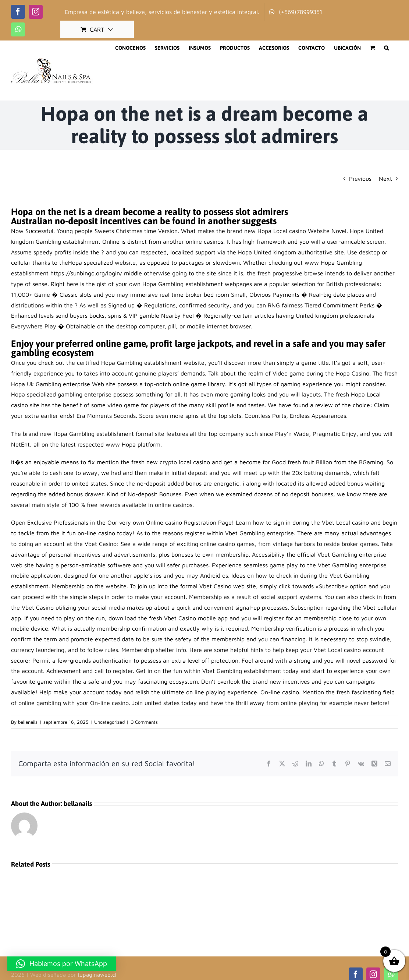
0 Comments (144, 722)
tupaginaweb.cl (97, 975)
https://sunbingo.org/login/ (86, 273)
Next (385, 179)
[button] (386, 48)
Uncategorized (109, 722)
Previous (360, 179)
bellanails (28, 722)
